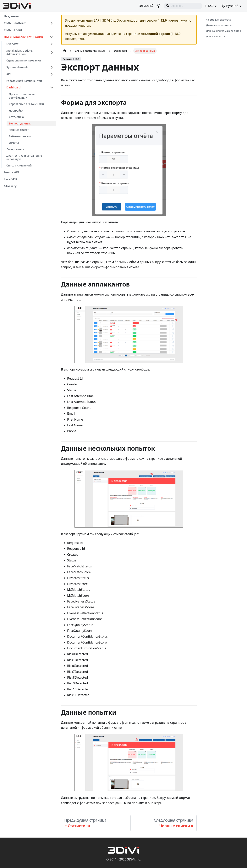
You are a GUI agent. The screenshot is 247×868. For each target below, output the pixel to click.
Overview (12, 44)
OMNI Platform (15, 23)
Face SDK (11, 179)
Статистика (16, 117)
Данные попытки (216, 36)
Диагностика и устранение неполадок (24, 157)
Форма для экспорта (218, 20)
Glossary (10, 186)
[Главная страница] (65, 51)
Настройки (16, 110)
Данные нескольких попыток (223, 31)
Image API (11, 172)
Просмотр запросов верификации (22, 96)
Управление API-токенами (26, 104)
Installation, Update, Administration (19, 52)
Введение (11, 16)
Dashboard (13, 87)
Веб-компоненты (20, 136)
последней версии (156, 34)
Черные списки (19, 130)
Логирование (15, 149)
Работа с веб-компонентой (24, 81)
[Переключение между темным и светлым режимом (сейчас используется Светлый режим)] (158, 6)
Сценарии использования (24, 60)
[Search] (183, 6)
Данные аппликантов (219, 25)
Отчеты (14, 143)
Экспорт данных (20, 123)
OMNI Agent (13, 30)
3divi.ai (146, 6)
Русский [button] (230, 6)
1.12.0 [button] (209, 6)
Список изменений (19, 165)
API (9, 74)
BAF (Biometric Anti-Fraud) (23, 37)
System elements (17, 67)
